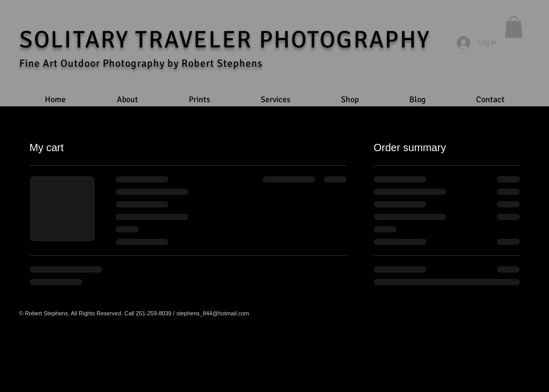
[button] (514, 27)
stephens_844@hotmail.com (213, 313)
